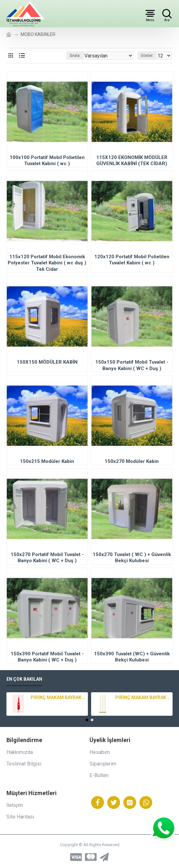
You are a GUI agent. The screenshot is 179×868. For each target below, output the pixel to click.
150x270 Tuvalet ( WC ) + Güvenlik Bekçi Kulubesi (132, 558)
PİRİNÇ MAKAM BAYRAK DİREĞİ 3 (58, 697)
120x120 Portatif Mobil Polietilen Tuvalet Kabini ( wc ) (132, 260)
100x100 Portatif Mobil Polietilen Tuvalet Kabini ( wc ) (47, 161)
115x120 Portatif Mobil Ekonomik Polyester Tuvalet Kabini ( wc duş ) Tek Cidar (47, 263)
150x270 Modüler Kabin (132, 461)
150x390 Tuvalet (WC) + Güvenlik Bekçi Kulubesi (132, 657)
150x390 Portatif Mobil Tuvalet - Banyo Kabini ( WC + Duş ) (47, 657)
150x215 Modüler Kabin (47, 461)
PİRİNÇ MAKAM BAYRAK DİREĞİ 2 (143, 697)
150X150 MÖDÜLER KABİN (47, 362)
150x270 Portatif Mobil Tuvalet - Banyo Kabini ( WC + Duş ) (47, 558)
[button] (87, 720)
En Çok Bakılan (24, 679)
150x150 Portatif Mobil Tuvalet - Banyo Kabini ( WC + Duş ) (132, 365)
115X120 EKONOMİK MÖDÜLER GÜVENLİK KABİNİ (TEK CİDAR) (132, 161)
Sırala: (75, 56)
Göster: (147, 56)
